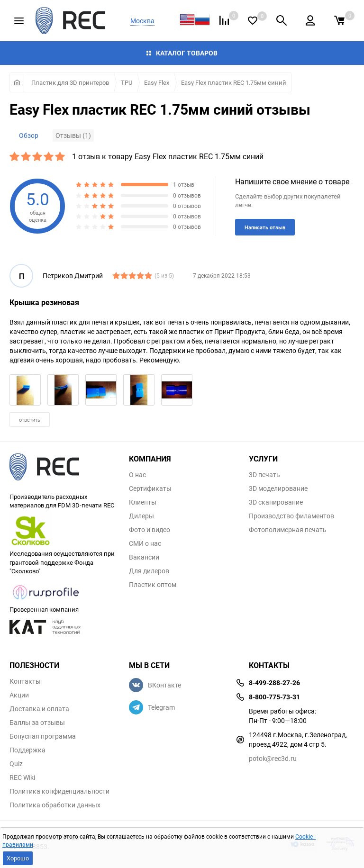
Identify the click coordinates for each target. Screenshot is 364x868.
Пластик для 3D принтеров (70, 82)
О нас (137, 475)
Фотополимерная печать (288, 530)
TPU (127, 82)
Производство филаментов (291, 516)
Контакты (25, 681)
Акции (19, 695)
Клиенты (143, 502)
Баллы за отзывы (37, 723)
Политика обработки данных (55, 805)
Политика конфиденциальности (59, 791)
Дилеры (141, 516)
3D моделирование (278, 488)
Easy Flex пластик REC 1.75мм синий (234, 82)
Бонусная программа (43, 736)
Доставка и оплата (39, 709)
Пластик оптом (153, 585)
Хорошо (18, 858)
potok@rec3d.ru (273, 758)
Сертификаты (150, 488)
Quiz (16, 764)
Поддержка (27, 750)
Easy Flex (157, 82)
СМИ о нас (145, 543)
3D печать (264, 475)
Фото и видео (150, 530)
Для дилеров (149, 571)
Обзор (29, 135)
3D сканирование (276, 502)
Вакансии (144, 557)
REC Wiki (22, 778)
